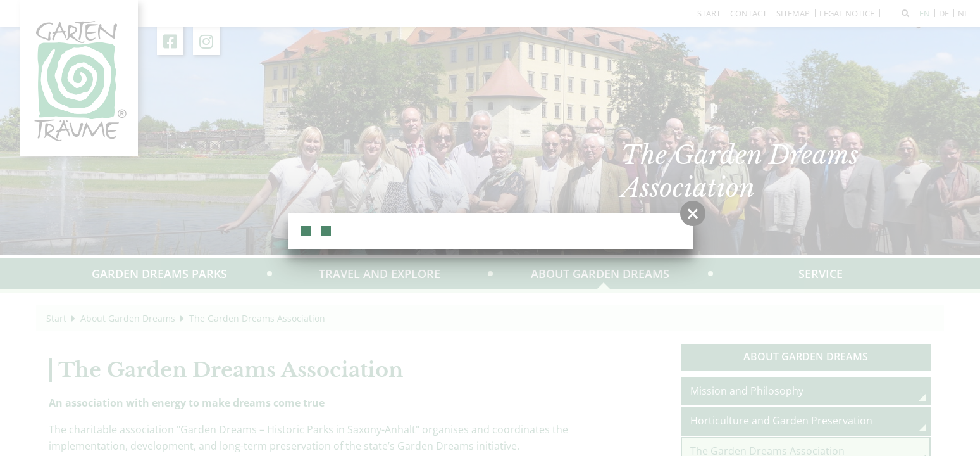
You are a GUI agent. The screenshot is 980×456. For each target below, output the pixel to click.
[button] (693, 213)
